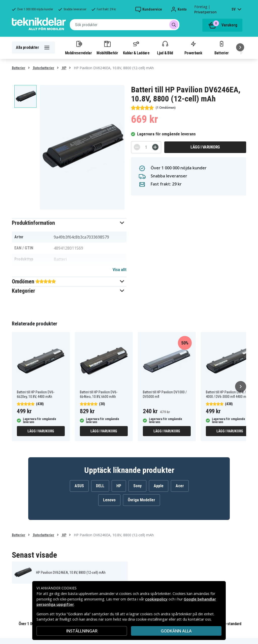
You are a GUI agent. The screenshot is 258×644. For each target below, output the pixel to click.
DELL (100, 486)
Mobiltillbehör (107, 48)
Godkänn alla (176, 631)
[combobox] (125, 25)
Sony (137, 486)
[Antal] (146, 147)
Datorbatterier (43, 68)
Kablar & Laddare (136, 48)
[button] (69, 223)
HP (64, 68)
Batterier (222, 48)
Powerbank (193, 48)
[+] (155, 147)
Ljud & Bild (165, 48)
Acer (180, 486)
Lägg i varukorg (205, 147)
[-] (137, 147)
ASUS (79, 486)
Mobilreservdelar (78, 48)
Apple (159, 486)
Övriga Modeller (141, 500)
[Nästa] (240, 47)
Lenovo (109, 500)
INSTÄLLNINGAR (82, 631)
